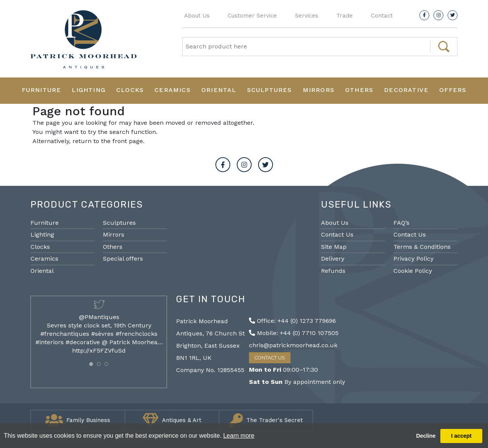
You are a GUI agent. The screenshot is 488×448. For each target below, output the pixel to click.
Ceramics (173, 90)
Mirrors (319, 90)
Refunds (333, 271)
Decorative (406, 90)
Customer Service (252, 16)
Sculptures (270, 90)
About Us (197, 16)
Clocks (130, 90)
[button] (91, 364)
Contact (382, 16)
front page (128, 141)
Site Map (334, 247)
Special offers (123, 259)
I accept (461, 436)
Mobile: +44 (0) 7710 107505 (294, 333)
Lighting (89, 90)
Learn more (239, 436)
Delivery (333, 259)
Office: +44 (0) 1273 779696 (292, 321)
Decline (426, 436)
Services (307, 16)
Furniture (42, 90)
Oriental (219, 90)
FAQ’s (401, 223)
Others (359, 90)
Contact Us (337, 234)
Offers (453, 90)
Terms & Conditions (422, 247)
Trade (344, 16)
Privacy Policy (413, 259)
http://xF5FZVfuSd (99, 351)
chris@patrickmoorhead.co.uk (293, 345)
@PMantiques (99, 317)
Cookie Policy (413, 271)
